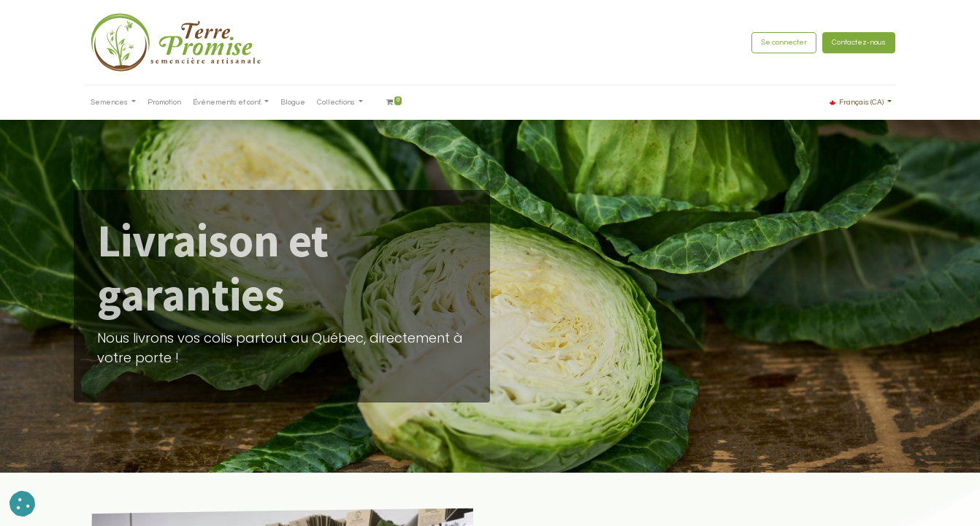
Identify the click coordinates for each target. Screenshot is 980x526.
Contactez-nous (859, 42)
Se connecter (784, 42)
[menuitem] (164, 103)
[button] (22, 504)
